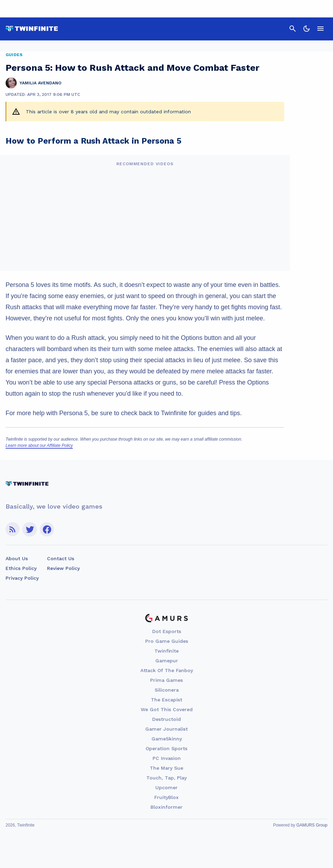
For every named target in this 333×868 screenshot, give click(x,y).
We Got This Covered (167, 709)
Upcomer (166, 787)
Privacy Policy (22, 578)
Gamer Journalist (166, 729)
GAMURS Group (312, 825)
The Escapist (166, 700)
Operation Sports (166, 748)
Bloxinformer (166, 807)
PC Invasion (167, 758)
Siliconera (167, 690)
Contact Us (61, 558)
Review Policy (63, 568)
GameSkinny (167, 739)
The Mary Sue (166, 768)
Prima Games (166, 680)
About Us (17, 558)
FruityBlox (166, 797)
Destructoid (166, 719)
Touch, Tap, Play (166, 778)
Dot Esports (167, 631)
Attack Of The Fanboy (167, 670)
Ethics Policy (21, 568)
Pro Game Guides (167, 641)
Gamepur (167, 661)
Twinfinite (166, 651)
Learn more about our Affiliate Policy (39, 446)
